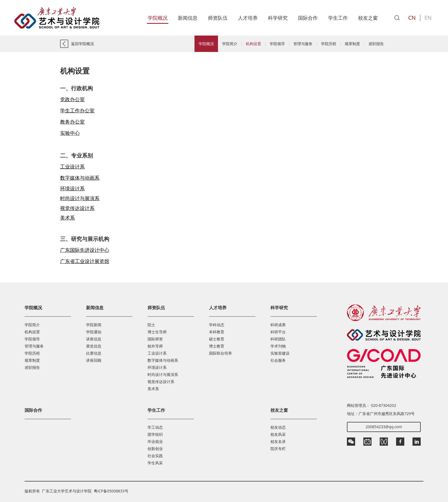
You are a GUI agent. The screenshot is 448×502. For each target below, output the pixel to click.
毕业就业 (155, 441)
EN (428, 18)
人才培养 (248, 18)
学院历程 (329, 44)
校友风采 (278, 434)
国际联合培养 (220, 353)
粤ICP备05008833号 (111, 491)
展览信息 (94, 346)
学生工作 (338, 18)
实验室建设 (280, 353)
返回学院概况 (82, 44)
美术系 (153, 389)
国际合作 (308, 18)
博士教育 (217, 346)
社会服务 (278, 360)
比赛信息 (94, 353)
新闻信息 (188, 18)
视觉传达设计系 (161, 382)
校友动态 (278, 427)
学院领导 (277, 44)
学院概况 (158, 18)
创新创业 (155, 449)
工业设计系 (157, 353)
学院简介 (230, 44)
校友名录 (278, 441)
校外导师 (155, 346)
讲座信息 (94, 339)
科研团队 (278, 339)
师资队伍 (218, 18)
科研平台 (278, 332)
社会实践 (155, 456)
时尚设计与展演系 (163, 374)
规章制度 (352, 44)
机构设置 (254, 44)
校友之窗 (368, 18)
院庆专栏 (278, 449)
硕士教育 (217, 339)
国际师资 (155, 339)
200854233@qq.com (384, 427)
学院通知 (94, 332)
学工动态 (155, 427)
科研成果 (278, 325)
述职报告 (376, 44)
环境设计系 (157, 367)
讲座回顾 (94, 360)
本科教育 (217, 332)
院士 (151, 325)
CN (412, 18)
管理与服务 (303, 44)
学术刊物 (278, 346)
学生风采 (155, 463)
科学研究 (278, 18)
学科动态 (217, 325)
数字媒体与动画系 (163, 360)
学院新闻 (94, 325)
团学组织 (155, 434)
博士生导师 (157, 332)
